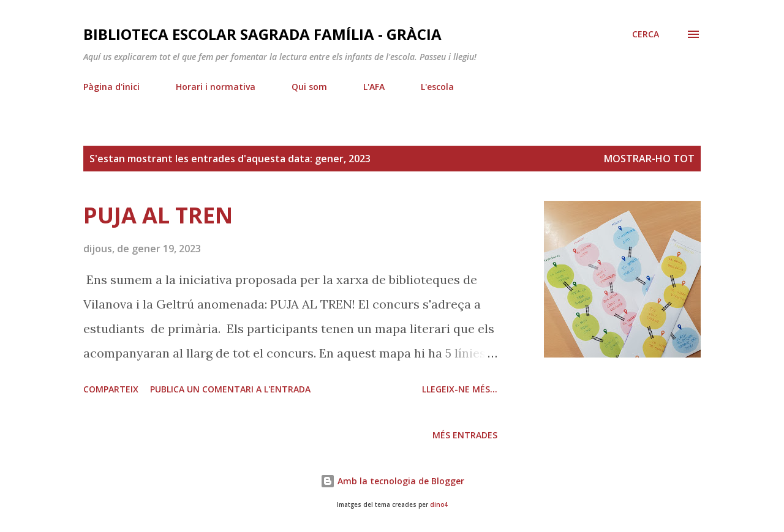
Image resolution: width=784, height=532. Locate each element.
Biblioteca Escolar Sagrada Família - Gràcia (262, 34)
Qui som (309, 87)
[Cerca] (646, 34)
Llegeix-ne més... (460, 389)
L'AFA (374, 87)
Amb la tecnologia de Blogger (392, 481)
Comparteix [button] (111, 389)
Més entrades (465, 435)
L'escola (437, 87)
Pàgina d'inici (111, 87)
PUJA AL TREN (158, 215)
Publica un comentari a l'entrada (230, 389)
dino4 (439, 505)
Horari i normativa (216, 87)
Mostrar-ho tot (649, 159)
